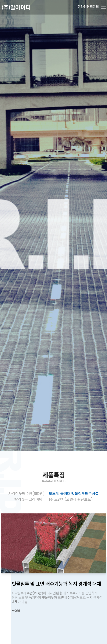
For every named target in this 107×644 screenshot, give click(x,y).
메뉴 (104, 7)
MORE (31, 611)
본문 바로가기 (0, 0)
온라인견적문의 (88, 7)
